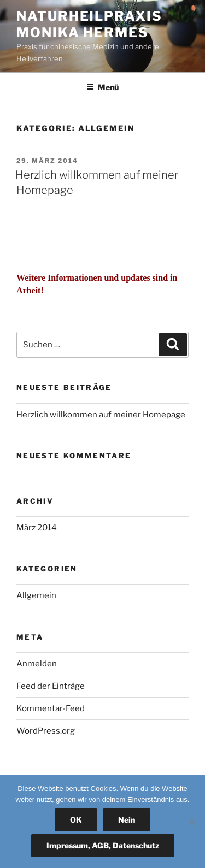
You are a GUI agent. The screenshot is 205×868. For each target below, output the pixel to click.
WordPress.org (46, 731)
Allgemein (36, 595)
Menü (102, 87)
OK (76, 820)
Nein (127, 820)
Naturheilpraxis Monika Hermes (89, 24)
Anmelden (37, 664)
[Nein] (191, 822)
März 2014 (37, 528)
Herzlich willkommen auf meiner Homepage (101, 415)
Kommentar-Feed (51, 708)
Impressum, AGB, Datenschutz (103, 845)
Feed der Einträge (51, 686)
